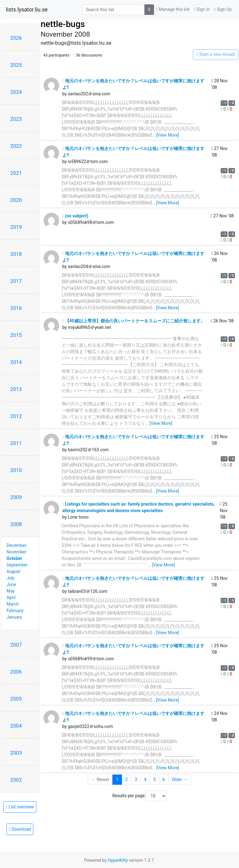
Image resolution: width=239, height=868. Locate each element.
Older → (180, 779)
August (13, 571)
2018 (16, 254)
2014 (16, 362)
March (13, 604)
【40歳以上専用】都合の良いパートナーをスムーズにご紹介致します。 (134, 321)
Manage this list (173, 9)
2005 (16, 699)
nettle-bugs (63, 24)
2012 (16, 416)
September (17, 565)
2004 (16, 726)
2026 (16, 38)
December (16, 545)
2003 (16, 753)
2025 (16, 65)
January (14, 617)
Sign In (202, 9)
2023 (16, 119)
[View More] (168, 135)
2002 (16, 780)
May (11, 591)
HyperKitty (118, 860)
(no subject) (75, 216)
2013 (16, 389)
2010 (16, 470)
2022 (16, 146)
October (14, 558)
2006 (16, 672)
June (11, 584)
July (10, 578)
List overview (20, 807)
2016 (16, 308)
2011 (16, 443)
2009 (16, 497)
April (11, 598)
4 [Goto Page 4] (145, 779)
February (15, 611)
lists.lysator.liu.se (27, 10)
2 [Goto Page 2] (127, 779)
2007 (16, 645)
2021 (16, 173)
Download (20, 829)
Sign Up (223, 9)
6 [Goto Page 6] (164, 779)
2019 (16, 227)
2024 (16, 92)
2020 (16, 200)
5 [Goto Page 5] (154, 779)
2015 (16, 335)
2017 (16, 281)
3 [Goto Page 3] (136, 779)
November (16, 552)
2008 (16, 524)
